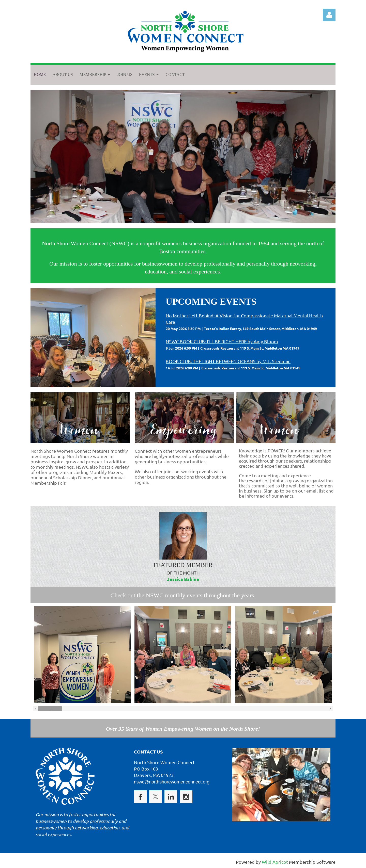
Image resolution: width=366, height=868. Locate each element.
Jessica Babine (183, 579)
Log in (329, 15)
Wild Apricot (275, 862)
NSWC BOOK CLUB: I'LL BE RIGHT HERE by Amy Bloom (222, 341)
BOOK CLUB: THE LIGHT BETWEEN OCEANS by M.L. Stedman (228, 361)
